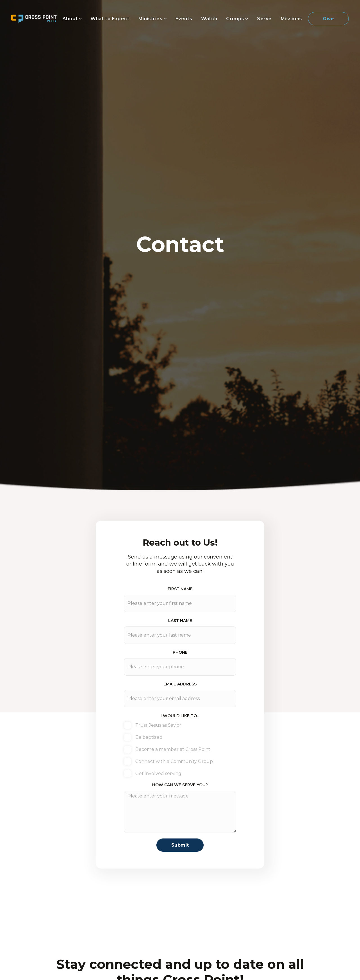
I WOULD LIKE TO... (180, 716)
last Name (180, 621)
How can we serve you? (180, 785)
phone (180, 652)
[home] (34, 19)
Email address (180, 684)
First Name (180, 589)
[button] (72, 19)
